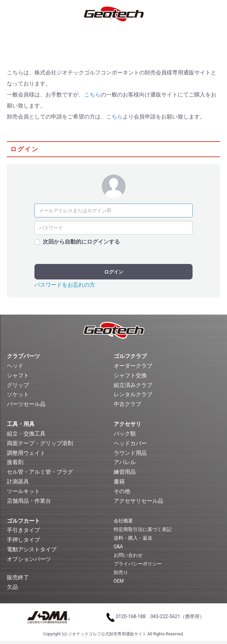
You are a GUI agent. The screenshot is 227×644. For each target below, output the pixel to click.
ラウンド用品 (130, 453)
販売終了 (18, 577)
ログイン (114, 272)
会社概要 (123, 521)
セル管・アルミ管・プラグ (40, 472)
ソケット (18, 394)
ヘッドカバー (130, 443)
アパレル (125, 462)
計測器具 (18, 482)
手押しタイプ (23, 540)
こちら (92, 95)
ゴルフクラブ (130, 356)
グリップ (18, 385)
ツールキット (23, 491)
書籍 (119, 482)
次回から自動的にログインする (81, 242)
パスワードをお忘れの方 (65, 285)
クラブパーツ (23, 356)
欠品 (12, 587)
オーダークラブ (133, 366)
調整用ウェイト (26, 453)
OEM (119, 581)
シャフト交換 (130, 375)
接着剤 (15, 462)
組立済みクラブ (133, 385)
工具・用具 (21, 424)
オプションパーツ (29, 559)
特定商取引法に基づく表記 (143, 529)
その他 (122, 491)
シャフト (18, 375)
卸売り (121, 572)
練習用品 (125, 472)
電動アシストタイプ (32, 549)
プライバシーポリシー (138, 564)
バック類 (125, 434)
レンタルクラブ (133, 394)
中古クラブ (127, 404)
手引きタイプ (23, 530)
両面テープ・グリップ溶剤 (40, 443)
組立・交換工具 (26, 434)
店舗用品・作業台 (29, 501)
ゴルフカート (23, 521)
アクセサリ (127, 424)
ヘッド (15, 366)
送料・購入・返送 (133, 538)
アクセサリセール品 (138, 501)
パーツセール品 (26, 404)
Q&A (118, 546)
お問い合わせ (128, 555)
